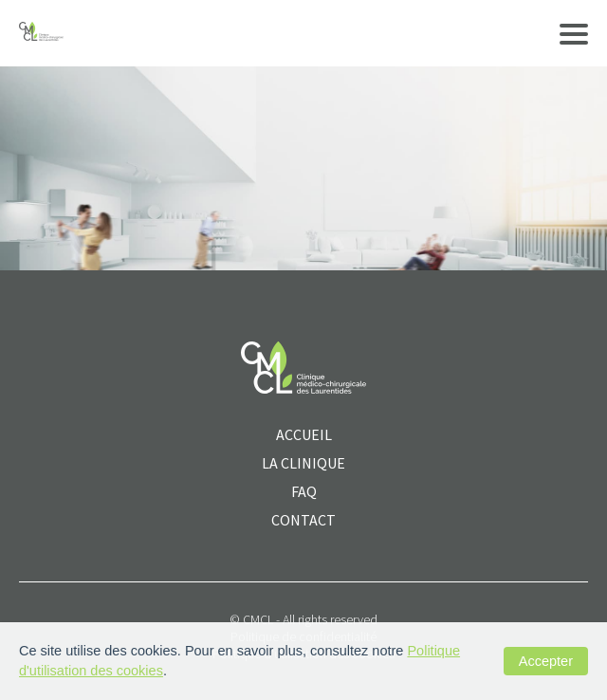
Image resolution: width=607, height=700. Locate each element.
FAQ (304, 491)
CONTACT (303, 520)
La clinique (303, 463)
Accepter (546, 661)
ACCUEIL (304, 434)
